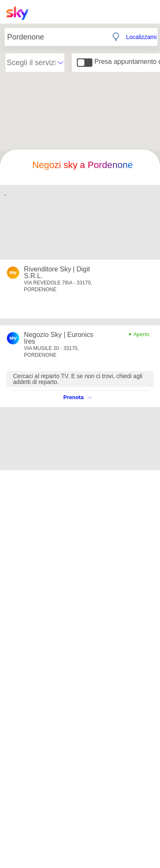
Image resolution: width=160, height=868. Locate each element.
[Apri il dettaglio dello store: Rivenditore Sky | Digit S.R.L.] (61, 273)
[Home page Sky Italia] (20, 13)
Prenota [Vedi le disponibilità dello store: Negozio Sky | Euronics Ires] (77, 397)
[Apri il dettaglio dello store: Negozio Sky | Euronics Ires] (61, 338)
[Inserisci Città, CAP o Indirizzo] (56, 37)
